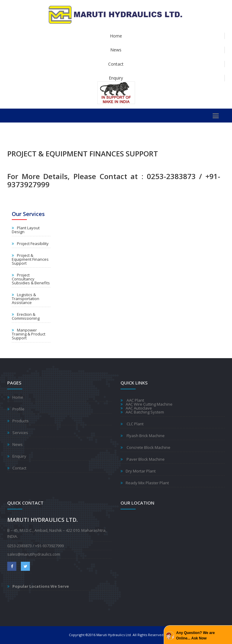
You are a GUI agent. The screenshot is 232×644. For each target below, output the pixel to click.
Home (116, 36)
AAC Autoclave (139, 408)
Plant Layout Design (26, 230)
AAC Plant (135, 400)
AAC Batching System (145, 412)
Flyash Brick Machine (145, 436)
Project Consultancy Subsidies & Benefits (31, 279)
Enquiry (116, 78)
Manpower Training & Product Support (29, 334)
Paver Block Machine (145, 459)
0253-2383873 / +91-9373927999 (35, 546)
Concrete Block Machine (148, 447)
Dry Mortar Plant (141, 471)
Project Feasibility (33, 244)
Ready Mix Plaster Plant (147, 483)
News (116, 50)
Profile (18, 409)
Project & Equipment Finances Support (30, 259)
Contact (116, 64)
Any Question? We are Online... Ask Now (195, 636)
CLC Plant (135, 424)
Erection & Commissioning (26, 316)
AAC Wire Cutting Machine (149, 404)
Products (21, 421)
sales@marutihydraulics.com (34, 554)
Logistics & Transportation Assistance (26, 299)
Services (20, 433)
